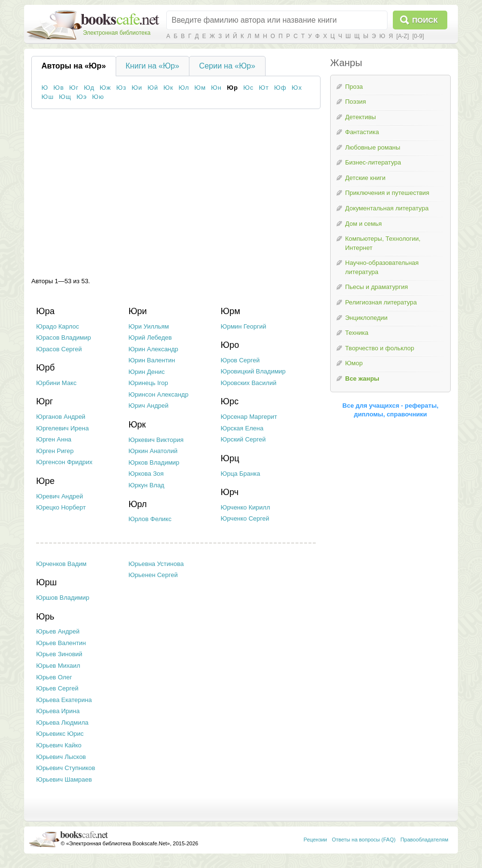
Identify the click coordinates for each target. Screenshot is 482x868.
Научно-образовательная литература (382, 267)
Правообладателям (424, 840)
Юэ (82, 97)
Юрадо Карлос (58, 326)
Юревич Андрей (60, 496)
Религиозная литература (381, 302)
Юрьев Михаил (58, 666)
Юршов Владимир (63, 598)
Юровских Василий (249, 383)
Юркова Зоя (146, 474)
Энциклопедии (366, 318)
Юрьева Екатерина (64, 700)
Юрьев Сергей (57, 688)
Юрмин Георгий (243, 326)
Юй (153, 88)
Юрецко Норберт (61, 507)
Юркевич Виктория (156, 440)
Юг (74, 88)
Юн (216, 88)
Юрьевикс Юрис (60, 734)
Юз (121, 88)
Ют (264, 88)
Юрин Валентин (152, 360)
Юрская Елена (242, 428)
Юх (297, 88)
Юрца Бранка (241, 474)
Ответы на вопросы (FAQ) (364, 840)
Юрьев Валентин (61, 643)
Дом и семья (363, 224)
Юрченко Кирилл (245, 507)
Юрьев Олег (54, 677)
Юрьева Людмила (62, 723)
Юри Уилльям (148, 326)
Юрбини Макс (56, 383)
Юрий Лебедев (150, 338)
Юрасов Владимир (64, 338)
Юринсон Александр (158, 394)
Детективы (361, 117)
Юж (106, 88)
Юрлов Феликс (150, 519)
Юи (137, 88)
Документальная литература (387, 208)
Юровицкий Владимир (253, 371)
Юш (48, 97)
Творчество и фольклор (380, 348)
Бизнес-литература (373, 162)
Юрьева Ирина (58, 711)
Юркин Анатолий (153, 451)
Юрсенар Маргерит (249, 417)
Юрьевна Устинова (156, 564)
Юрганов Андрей (61, 417)
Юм (200, 88)
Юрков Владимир (154, 462)
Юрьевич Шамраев (64, 779)
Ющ (65, 97)
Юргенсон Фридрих (64, 462)
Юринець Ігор (148, 383)
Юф (281, 88)
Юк (168, 88)
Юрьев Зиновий (59, 654)
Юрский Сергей (243, 439)
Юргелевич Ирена (62, 428)
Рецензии (315, 840)
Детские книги (365, 178)
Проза (354, 87)
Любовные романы (373, 147)
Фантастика (362, 132)
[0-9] (418, 36)
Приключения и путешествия (387, 193)
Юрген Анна (54, 439)
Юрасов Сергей (59, 349)
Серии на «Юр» (227, 66)
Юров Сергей (240, 360)
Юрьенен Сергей (153, 575)
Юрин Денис (146, 372)
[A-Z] (402, 36)
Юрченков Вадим (61, 564)
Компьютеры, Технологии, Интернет (383, 243)
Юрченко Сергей (245, 518)
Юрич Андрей (148, 406)
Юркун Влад (146, 485)
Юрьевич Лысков (61, 757)
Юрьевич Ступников (66, 768)
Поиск (425, 20)
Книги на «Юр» (153, 66)
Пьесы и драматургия (376, 287)
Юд (89, 88)
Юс (249, 88)
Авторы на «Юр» (74, 66)
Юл (184, 88)
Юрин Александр (153, 349)
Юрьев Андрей (58, 631)
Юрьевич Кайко (59, 745)
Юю (98, 97)
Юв (59, 88)
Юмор (354, 363)
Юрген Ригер (55, 451)
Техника (357, 333)
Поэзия (355, 102)
